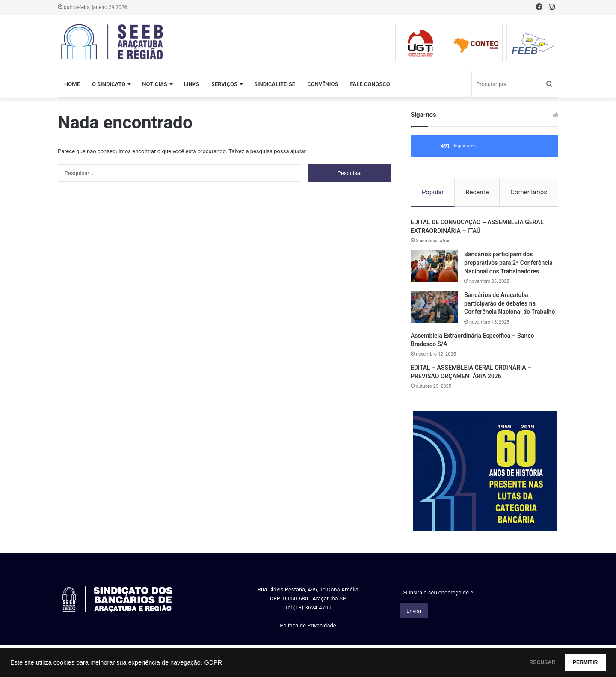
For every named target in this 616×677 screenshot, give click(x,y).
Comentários (529, 192)
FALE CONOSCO (370, 84)
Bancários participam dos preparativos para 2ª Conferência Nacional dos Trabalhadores (508, 264)
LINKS (192, 84)
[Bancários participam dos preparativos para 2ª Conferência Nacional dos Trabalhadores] (434, 268)
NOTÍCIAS (155, 84)
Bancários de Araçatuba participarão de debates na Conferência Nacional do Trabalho (509, 304)
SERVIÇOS (224, 84)
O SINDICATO (109, 84)
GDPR (213, 662)
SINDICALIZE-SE (275, 84)
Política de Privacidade (308, 627)
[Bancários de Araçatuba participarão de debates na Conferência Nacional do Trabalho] (434, 308)
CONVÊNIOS (323, 84)
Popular (433, 192)
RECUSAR (521, 662)
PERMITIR (578, 662)
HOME (72, 84)
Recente (477, 192)
